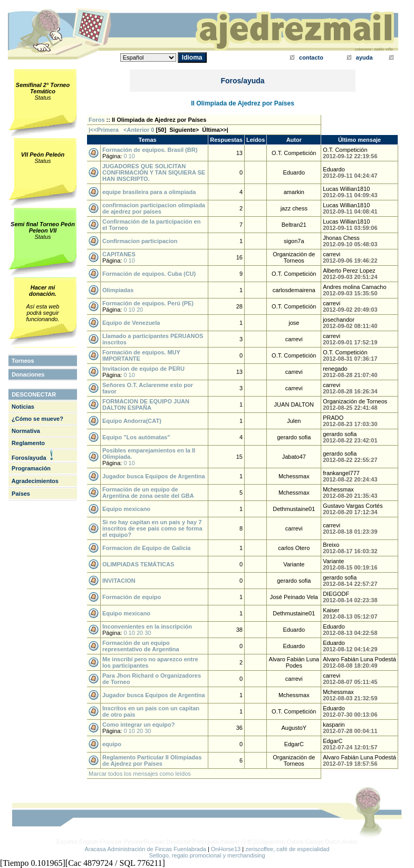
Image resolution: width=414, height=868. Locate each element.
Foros (97, 120)
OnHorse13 (226, 849)
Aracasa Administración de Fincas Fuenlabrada (145, 849)
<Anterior (136, 130)
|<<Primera (104, 130)
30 (148, 633)
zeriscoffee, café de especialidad (287, 849)
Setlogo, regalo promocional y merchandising (207, 855)
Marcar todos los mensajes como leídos (140, 774)
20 (140, 310)
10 (132, 156)
